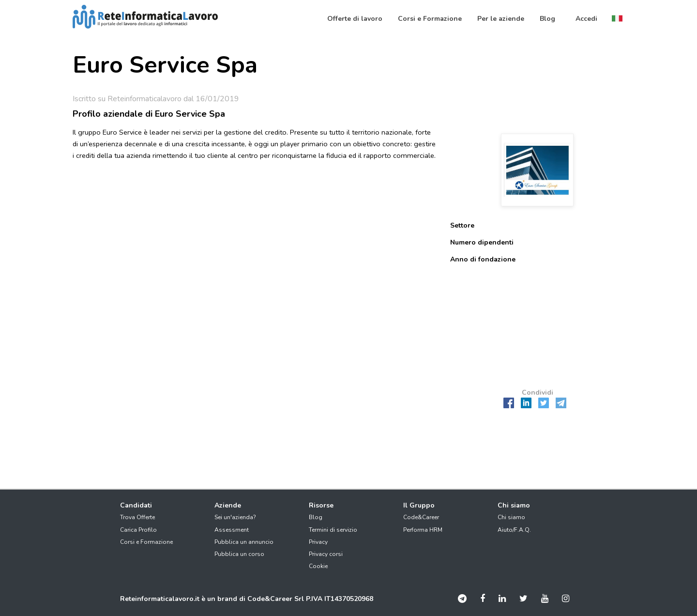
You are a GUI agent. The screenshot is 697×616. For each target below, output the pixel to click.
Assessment (232, 530)
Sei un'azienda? (235, 517)
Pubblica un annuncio (244, 542)
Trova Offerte (137, 517)
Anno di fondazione (483, 259)
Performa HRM (423, 530)
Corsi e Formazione (146, 542)
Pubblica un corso (239, 554)
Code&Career (421, 517)
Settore (462, 225)
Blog (316, 517)
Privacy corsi (326, 554)
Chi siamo (511, 517)
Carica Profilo (138, 530)
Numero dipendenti (482, 242)
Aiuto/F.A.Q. (514, 530)
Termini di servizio (333, 530)
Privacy (318, 542)
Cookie (318, 566)
